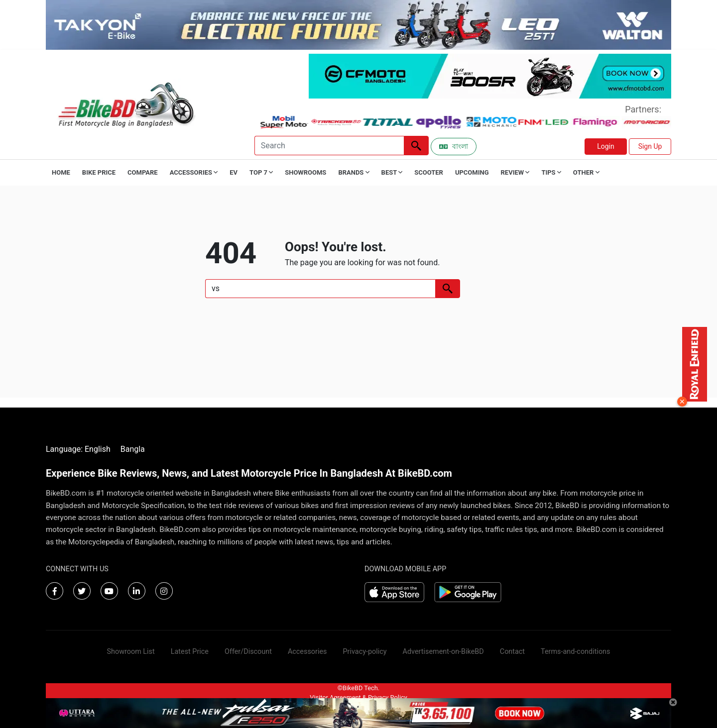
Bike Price (99, 172)
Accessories (307, 652)
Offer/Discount (248, 652)
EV (234, 172)
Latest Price (190, 652)
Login (606, 146)
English (98, 449)
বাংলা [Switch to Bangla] (454, 146)
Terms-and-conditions (575, 652)
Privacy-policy (364, 652)
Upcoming (472, 172)
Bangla (133, 449)
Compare (143, 172)
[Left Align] (416, 146)
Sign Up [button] (650, 146)
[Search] (329, 146)
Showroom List (131, 652)
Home (61, 172)
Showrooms (305, 172)
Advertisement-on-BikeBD (443, 652)
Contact (512, 652)
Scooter (429, 172)
